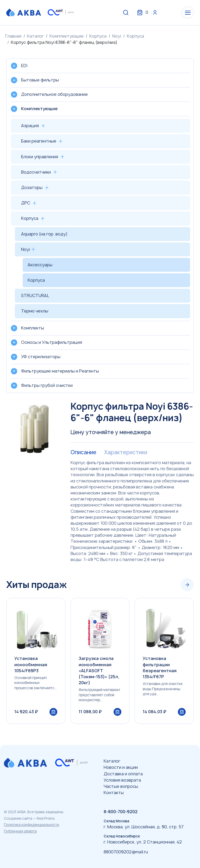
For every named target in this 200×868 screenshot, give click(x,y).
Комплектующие (67, 36)
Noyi (117, 36)
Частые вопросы (121, 786)
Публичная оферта (20, 831)
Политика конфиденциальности (32, 825)
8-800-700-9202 (121, 812)
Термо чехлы (35, 311)
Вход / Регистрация (155, 13)
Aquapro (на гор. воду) (44, 234)
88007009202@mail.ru (126, 852)
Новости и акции (121, 767)
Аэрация (30, 126)
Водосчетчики (36, 172)
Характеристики (126, 452)
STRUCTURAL (35, 296)
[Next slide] (187, 585)
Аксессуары (40, 265)
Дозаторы (32, 187)
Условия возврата (122, 780)
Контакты (114, 793)
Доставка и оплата (123, 774)
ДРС (26, 203)
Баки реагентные (39, 141)
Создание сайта (18, 818)
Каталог (35, 36)
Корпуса (98, 36)
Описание (83, 452)
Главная (13, 36)
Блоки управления (40, 157)
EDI (24, 66)
